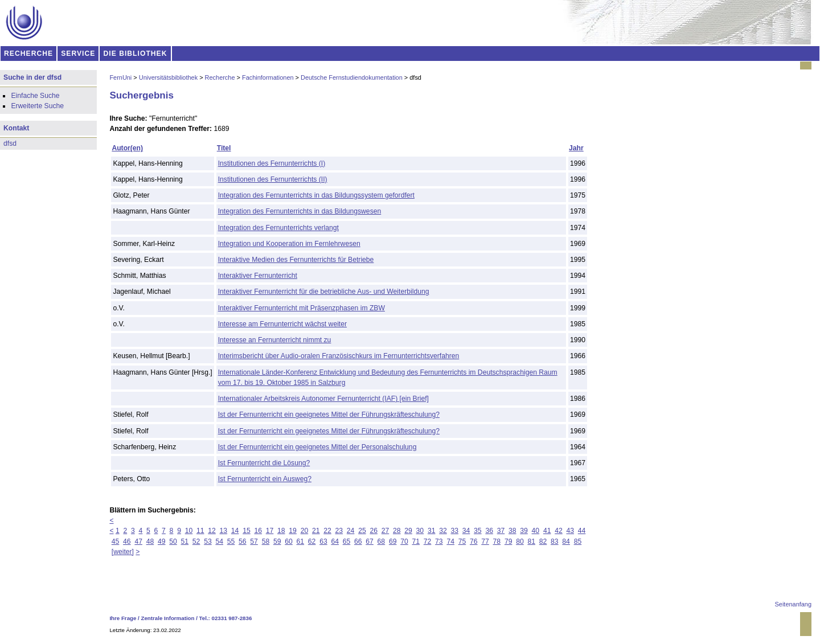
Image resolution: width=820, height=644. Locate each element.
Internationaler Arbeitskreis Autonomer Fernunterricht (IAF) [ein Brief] (323, 399)
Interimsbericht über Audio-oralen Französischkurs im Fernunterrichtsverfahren (339, 356)
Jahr (576, 148)
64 (335, 542)
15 (247, 531)
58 (266, 542)
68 (382, 542)
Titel (224, 148)
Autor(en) (127, 148)
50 (173, 542)
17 (270, 531)
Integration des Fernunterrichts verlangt (278, 228)
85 (578, 542)
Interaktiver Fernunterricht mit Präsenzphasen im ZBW (302, 308)
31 (432, 531)
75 (462, 542)
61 (301, 542)
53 (208, 542)
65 (347, 542)
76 (474, 542)
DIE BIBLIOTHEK (136, 54)
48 (150, 542)
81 (531, 542)
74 (450, 542)
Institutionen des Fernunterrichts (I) (272, 163)
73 (439, 542)
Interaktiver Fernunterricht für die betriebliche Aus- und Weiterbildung (324, 292)
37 (501, 531)
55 (231, 542)
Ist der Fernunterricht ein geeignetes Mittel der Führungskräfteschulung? (329, 415)
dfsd (10, 143)
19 (293, 531)
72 (428, 542)
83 (555, 542)
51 (185, 542)
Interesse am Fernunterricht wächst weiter (282, 324)
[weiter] (123, 552)
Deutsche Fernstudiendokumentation (352, 77)
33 (455, 531)
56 (243, 542)
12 (212, 531)
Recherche (220, 77)
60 (289, 542)
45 (116, 542)
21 (316, 531)
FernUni (120, 77)
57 (254, 542)
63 (323, 542)
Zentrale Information (168, 618)
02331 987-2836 (232, 618)
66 (358, 542)
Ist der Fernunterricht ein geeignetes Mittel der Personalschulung (317, 447)
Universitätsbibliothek (168, 77)
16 (258, 531)
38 (512, 531)
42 (559, 531)
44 (582, 531)
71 (416, 542)
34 (466, 531)
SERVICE (78, 54)
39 (524, 531)
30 (420, 531)
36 (489, 531)
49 (162, 542)
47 (138, 542)
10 (189, 531)
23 (339, 531)
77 (485, 542)
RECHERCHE (28, 54)
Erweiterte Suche (37, 106)
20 (305, 531)
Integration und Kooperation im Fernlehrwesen (289, 244)
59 (277, 542)
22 (327, 531)
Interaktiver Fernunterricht (258, 276)
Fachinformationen (268, 77)
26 (374, 531)
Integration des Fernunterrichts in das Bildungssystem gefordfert (316, 195)
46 (127, 542)
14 (235, 531)
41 (547, 531)
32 (443, 531)
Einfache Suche (35, 96)
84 (566, 542)
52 (196, 542)
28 (397, 531)
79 (509, 542)
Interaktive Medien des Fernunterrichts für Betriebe (296, 260)
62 (312, 542)
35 (478, 531)
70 (404, 542)
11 (200, 531)
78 (497, 542)
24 (351, 531)
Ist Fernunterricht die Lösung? (264, 463)
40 (536, 531)
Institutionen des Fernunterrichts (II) (273, 179)
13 (224, 531)
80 (520, 542)
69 (393, 542)
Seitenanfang (793, 604)
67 (370, 542)
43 (570, 531)
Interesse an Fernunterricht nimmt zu (275, 340)
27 (386, 531)
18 (281, 531)
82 (543, 542)
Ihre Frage (123, 618)
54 (219, 542)
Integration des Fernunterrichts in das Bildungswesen (300, 211)
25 (362, 531)
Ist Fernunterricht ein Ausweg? (265, 479)
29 (408, 531)
